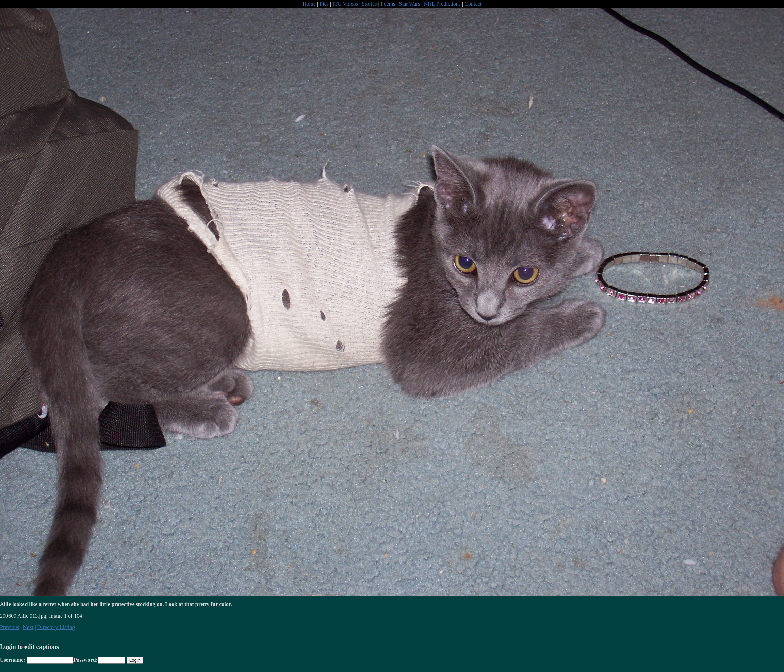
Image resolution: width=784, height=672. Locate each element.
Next (28, 627)
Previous (10, 627)
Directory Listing (56, 627)
